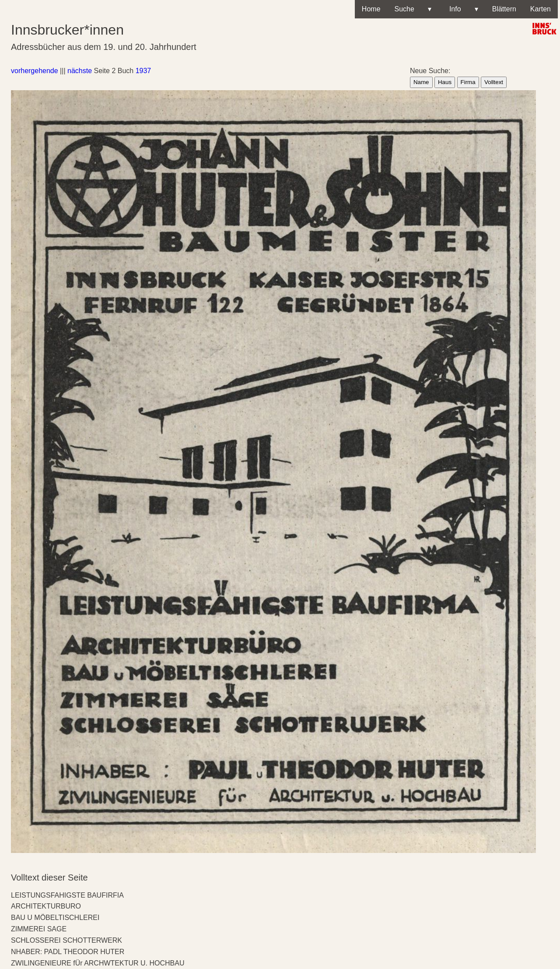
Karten (541, 9)
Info (462, 9)
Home (371, 9)
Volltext (494, 82)
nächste (80, 71)
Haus (445, 82)
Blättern (504, 9)
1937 (143, 71)
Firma (468, 82)
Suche (413, 9)
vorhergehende (35, 71)
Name (421, 82)
